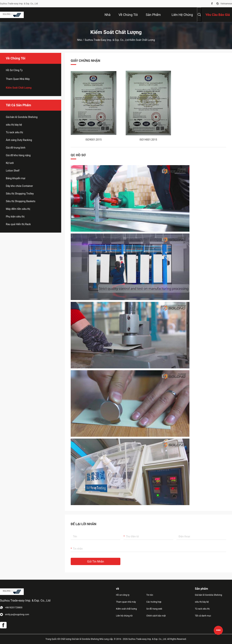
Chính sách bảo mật (156, 616)
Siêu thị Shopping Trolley (20, 194)
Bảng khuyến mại (16, 178)
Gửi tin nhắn (96, 562)
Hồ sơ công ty (123, 595)
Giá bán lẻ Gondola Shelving (22, 117)
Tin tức (150, 595)
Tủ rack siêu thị (14, 132)
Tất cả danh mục (203, 616)
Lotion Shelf (13, 171)
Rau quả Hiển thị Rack (18, 224)
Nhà (79, 40)
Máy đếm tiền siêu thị (18, 209)
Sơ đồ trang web (154, 609)
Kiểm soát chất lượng (19, 88)
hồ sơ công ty (14, 70)
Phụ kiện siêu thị (15, 217)
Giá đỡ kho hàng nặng (18, 155)
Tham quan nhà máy (18, 79)
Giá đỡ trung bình (16, 148)
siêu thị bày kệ (14, 125)
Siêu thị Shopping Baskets (21, 201)
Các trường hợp (154, 602)
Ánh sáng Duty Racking (19, 140)
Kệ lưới (10, 163)
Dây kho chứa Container (19, 186)
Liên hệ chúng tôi (124, 616)
